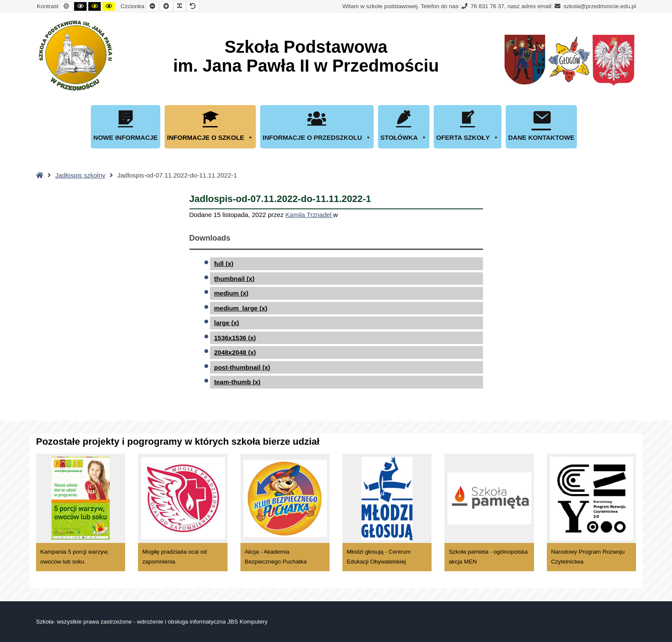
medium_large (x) (241, 308)
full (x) (224, 264)
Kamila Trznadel (309, 215)
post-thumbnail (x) (242, 367)
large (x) (227, 323)
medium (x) (231, 293)
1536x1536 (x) (235, 338)
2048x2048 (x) (235, 352)
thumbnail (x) (234, 279)
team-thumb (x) (237, 382)
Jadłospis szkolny (80, 175)
